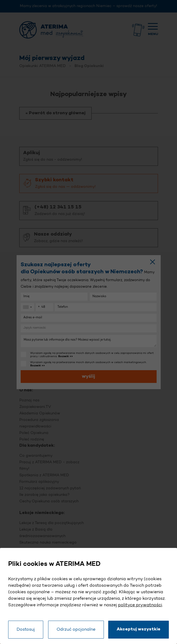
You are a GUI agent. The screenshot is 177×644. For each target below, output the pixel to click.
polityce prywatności (140, 605)
